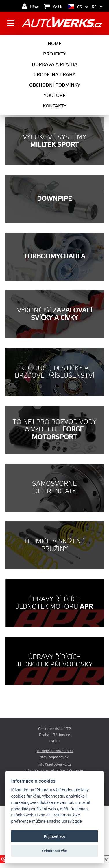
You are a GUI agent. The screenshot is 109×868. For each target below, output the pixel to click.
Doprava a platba (55, 64)
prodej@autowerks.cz (54, 751)
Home (55, 44)
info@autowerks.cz (54, 765)
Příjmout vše (54, 836)
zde (78, 821)
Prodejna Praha (55, 75)
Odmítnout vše (55, 851)
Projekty (55, 54)
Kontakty (55, 106)
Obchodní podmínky (55, 85)
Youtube (55, 96)
